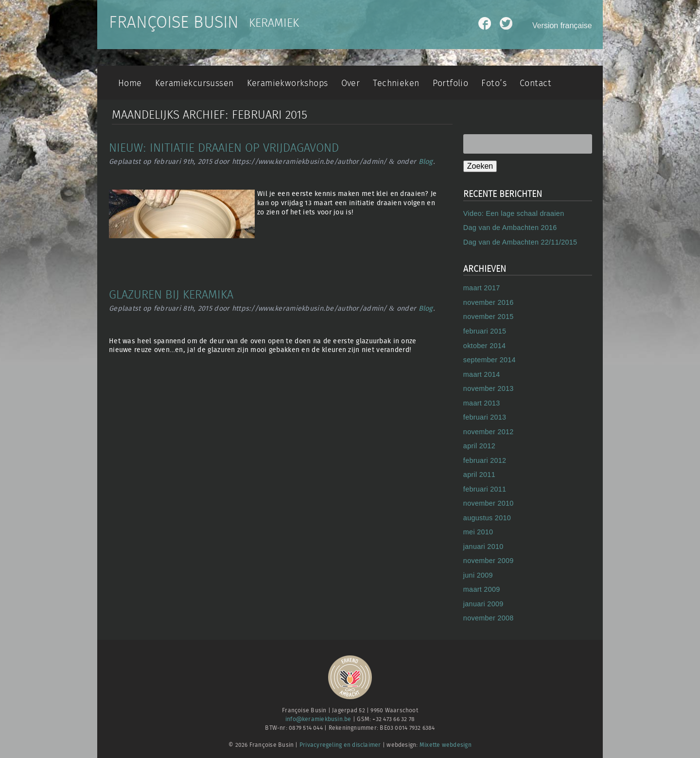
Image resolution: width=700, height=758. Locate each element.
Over (351, 83)
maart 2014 (482, 374)
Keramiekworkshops (288, 83)
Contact (535, 83)
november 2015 (489, 317)
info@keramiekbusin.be (318, 719)
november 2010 (489, 503)
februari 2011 (485, 489)
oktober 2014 (484, 346)
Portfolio (451, 83)
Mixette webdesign (446, 745)
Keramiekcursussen (194, 83)
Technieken (396, 83)
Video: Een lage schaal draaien (514, 213)
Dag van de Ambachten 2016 (510, 228)
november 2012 (489, 432)
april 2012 (479, 446)
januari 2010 (483, 546)
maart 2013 (482, 403)
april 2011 (479, 475)
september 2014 (490, 360)
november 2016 (489, 302)
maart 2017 (482, 288)
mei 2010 (478, 532)
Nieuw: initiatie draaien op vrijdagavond (224, 148)
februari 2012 (485, 460)
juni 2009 (478, 575)
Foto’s (494, 83)
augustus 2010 (487, 518)
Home (130, 83)
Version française (562, 26)
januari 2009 (483, 604)
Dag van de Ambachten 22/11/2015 (520, 242)
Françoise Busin (174, 23)
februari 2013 (485, 417)
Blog (426, 162)
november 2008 (489, 618)
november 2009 (489, 561)
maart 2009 (482, 589)
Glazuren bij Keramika (171, 295)
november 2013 (489, 388)
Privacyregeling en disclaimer (340, 745)
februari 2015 (485, 331)
